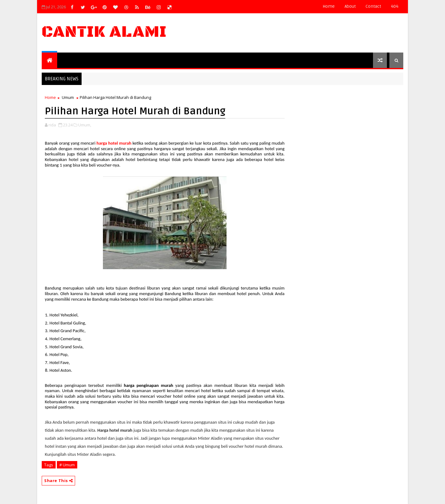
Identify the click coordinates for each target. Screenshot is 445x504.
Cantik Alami (104, 32)
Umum (68, 97)
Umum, (85, 125)
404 (395, 6)
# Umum (67, 465)
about (350, 6)
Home (329, 6)
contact (373, 6)
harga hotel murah (114, 143)
